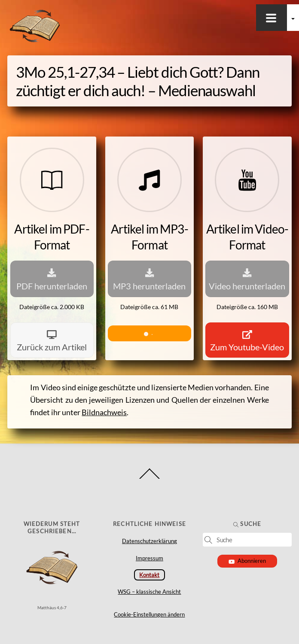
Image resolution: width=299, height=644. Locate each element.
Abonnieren (247, 561)
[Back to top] (150, 478)
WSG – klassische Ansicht (149, 592)
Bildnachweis (104, 412)
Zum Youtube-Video (247, 340)
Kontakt (149, 575)
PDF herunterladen (52, 278)
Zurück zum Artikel (52, 340)
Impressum (149, 558)
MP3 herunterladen (149, 278)
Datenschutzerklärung (149, 541)
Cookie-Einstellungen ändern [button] (149, 614)
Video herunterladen (247, 278)
